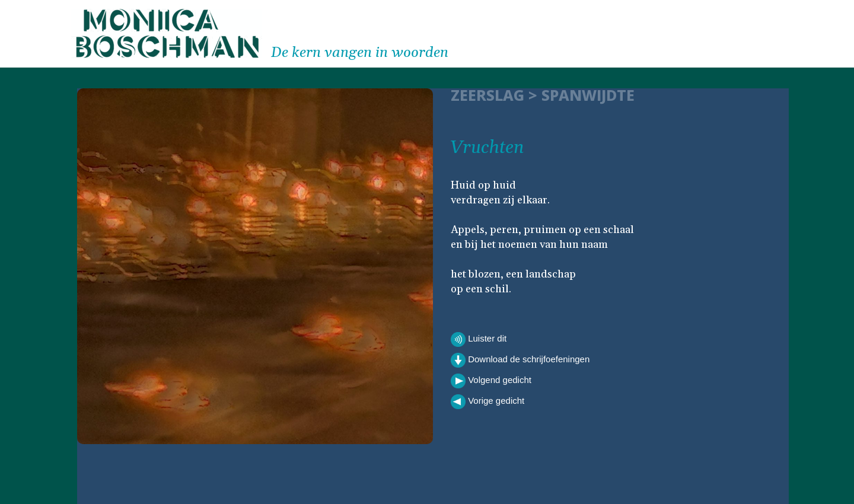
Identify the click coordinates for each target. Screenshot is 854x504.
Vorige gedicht (487, 402)
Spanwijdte (588, 95)
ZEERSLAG (487, 95)
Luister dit (479, 339)
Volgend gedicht (491, 381)
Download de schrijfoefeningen (520, 360)
